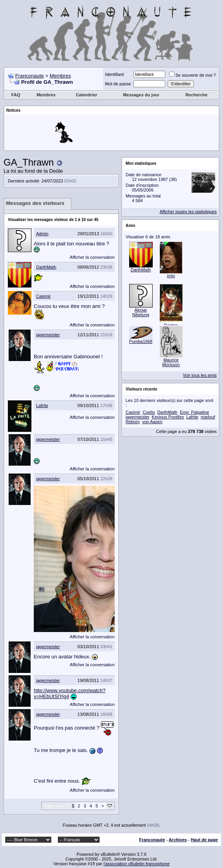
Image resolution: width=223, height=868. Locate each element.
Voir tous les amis (200, 375)
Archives (178, 840)
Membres (60, 76)
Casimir (43, 296)
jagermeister (48, 335)
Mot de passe (118, 84)
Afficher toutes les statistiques (188, 212)
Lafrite (42, 405)
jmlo (171, 276)
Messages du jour (141, 95)
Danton (171, 325)
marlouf (208, 417)
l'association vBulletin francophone (137, 864)
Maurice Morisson (171, 362)
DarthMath (46, 267)
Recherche (196, 95)
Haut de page (204, 840)
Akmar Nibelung (141, 312)
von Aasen (152, 422)
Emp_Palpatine (195, 412)
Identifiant (115, 74)
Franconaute (30, 76)
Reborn (133, 422)
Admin (42, 234)
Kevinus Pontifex (168, 417)
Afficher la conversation (92, 257)
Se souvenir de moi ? (193, 75)
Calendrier (86, 95)
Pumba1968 (141, 341)
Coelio (149, 412)
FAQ (16, 95)
